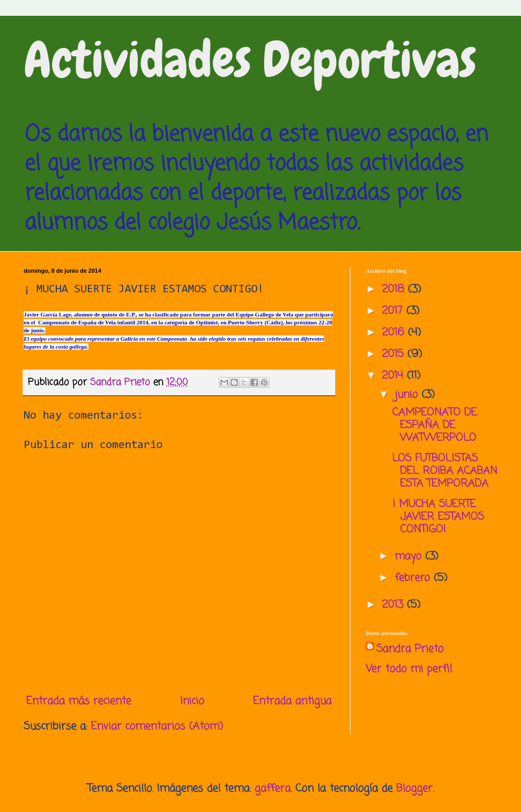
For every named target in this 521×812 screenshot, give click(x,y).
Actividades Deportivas (250, 60)
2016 (395, 333)
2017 (394, 311)
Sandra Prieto (410, 649)
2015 (395, 354)
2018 (395, 289)
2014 (394, 376)
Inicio (192, 701)
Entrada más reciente (79, 701)
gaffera (273, 789)
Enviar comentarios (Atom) (157, 726)
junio (408, 395)
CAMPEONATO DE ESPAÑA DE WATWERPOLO (434, 425)
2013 (394, 605)
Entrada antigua (292, 701)
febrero (414, 578)
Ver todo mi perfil (409, 669)
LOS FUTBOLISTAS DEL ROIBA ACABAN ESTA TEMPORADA (445, 471)
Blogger (414, 789)
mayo (410, 556)
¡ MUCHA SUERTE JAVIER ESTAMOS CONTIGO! (438, 517)
